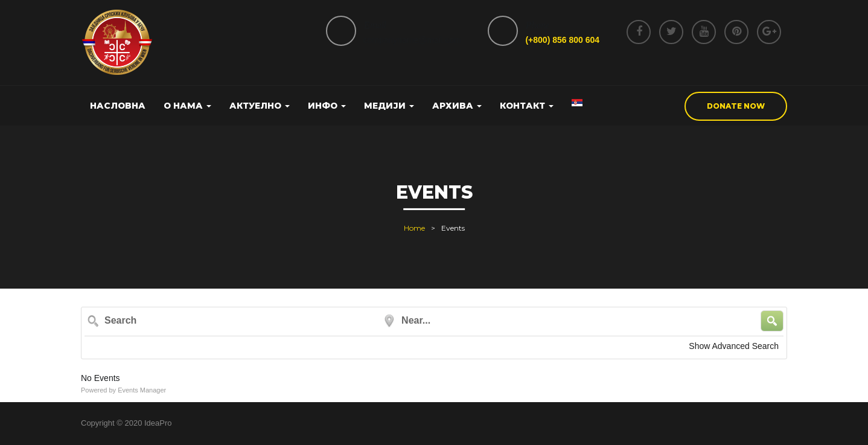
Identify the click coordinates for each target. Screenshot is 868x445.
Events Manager (142, 390)
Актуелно (260, 106)
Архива (457, 106)
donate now (736, 106)
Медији (389, 106)
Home (414, 228)
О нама (187, 106)
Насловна (118, 106)
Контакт (527, 106)
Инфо (327, 106)
